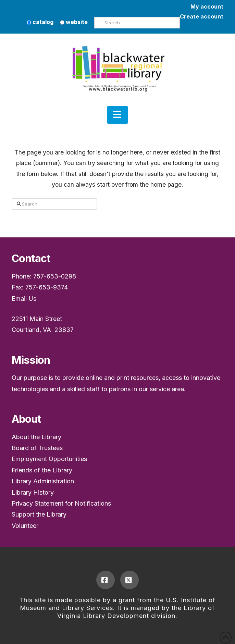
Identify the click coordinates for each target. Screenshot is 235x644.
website (74, 22)
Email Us (24, 299)
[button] (117, 115)
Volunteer (25, 526)
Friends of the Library (42, 470)
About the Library (36, 437)
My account (207, 7)
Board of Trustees (37, 448)
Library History (33, 492)
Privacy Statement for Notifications (61, 503)
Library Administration (43, 481)
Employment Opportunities (49, 459)
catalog (40, 22)
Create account (202, 16)
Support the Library (39, 514)
